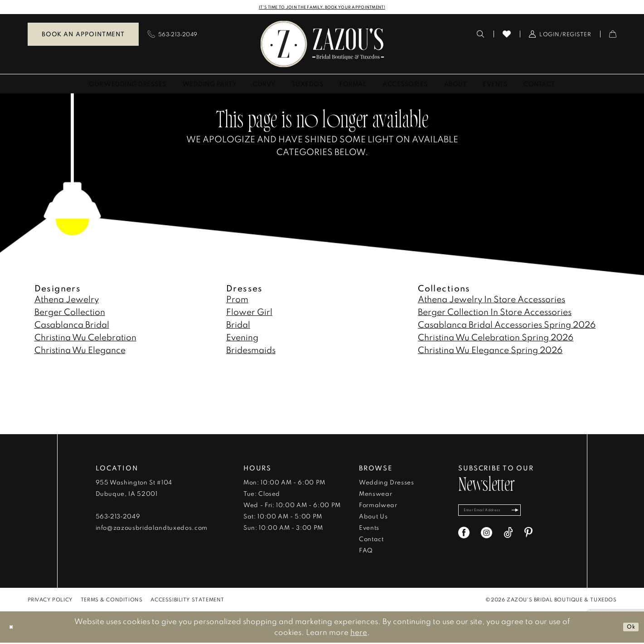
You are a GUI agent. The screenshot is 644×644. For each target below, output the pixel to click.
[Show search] (481, 35)
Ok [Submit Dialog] (628, 628)
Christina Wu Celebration (85, 338)
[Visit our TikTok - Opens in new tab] (508, 539)
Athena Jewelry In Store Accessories (491, 300)
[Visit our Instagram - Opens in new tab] (487, 539)
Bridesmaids (251, 351)
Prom (237, 300)
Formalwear (378, 506)
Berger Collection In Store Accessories (495, 313)
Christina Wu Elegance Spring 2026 (490, 351)
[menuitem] (83, 36)
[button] (560, 35)
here (359, 633)
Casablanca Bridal (72, 326)
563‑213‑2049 (118, 518)
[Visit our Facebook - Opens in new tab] (464, 539)
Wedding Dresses (387, 484)
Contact (371, 540)
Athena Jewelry (67, 300)
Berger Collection (70, 313)
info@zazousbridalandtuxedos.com (152, 529)
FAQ (366, 552)
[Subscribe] (539, 514)
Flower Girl (249, 313)
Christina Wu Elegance (80, 351)
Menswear (375, 495)
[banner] (322, 45)
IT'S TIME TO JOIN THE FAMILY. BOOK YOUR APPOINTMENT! (322, 8)
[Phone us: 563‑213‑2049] (173, 35)
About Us (373, 518)
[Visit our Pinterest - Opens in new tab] (528, 539)
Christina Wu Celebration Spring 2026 (496, 338)
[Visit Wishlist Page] (507, 35)
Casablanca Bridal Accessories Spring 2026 (507, 326)
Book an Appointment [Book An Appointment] (83, 35)
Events (369, 529)
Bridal (238, 326)
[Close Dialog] (13, 628)
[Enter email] (502, 514)
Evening (242, 338)
